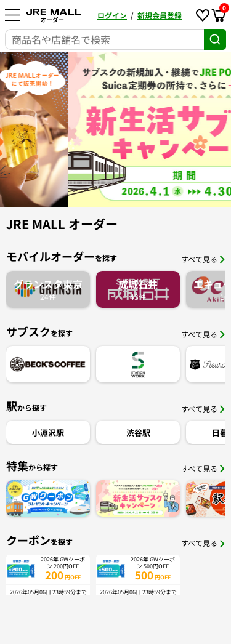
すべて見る (203, 259)
